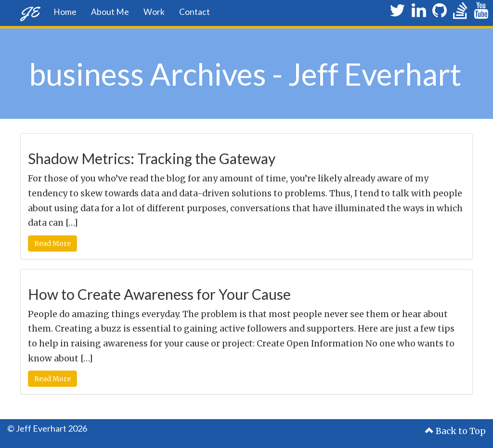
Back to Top (455, 431)
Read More (52, 243)
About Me (110, 12)
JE (30, 12)
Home (65, 12)
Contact (195, 12)
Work (154, 12)
